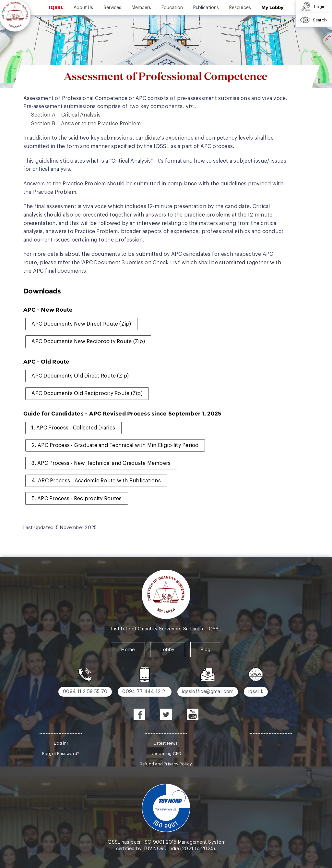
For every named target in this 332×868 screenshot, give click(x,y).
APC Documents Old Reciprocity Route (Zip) (87, 393)
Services (112, 8)
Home (128, 650)
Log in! (61, 743)
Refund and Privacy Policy (166, 764)
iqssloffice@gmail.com (208, 692)
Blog (206, 650)
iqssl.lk (256, 692)
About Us (83, 8)
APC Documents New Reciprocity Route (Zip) (88, 341)
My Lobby (272, 7)
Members (142, 8)
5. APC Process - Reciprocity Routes (77, 499)
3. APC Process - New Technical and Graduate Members (101, 463)
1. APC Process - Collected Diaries (73, 428)
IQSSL (56, 7)
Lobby (167, 650)
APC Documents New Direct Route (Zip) (81, 324)
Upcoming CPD (166, 754)
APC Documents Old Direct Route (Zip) (80, 376)
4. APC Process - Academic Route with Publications (96, 481)
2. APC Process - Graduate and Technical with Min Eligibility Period (115, 445)
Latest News (166, 743)
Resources (240, 8)
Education (172, 8)
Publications (206, 8)
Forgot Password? (61, 754)
